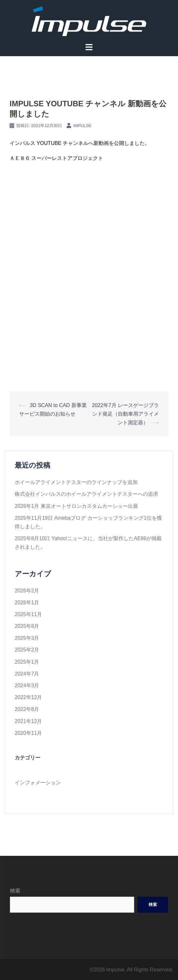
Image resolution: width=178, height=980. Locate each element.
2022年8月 (27, 709)
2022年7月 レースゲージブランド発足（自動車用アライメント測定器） (125, 414)
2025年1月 (27, 662)
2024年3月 (27, 686)
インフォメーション (38, 783)
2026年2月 (27, 591)
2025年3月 (27, 638)
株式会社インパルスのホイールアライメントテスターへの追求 (86, 494)
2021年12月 (28, 721)
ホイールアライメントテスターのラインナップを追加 (76, 482)
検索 (15, 891)
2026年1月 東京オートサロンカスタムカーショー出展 (76, 506)
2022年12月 (28, 697)
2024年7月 (27, 674)
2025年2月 (27, 650)
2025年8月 (27, 626)
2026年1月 (27, 603)
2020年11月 (28, 733)
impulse (82, 126)
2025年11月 (28, 614)
